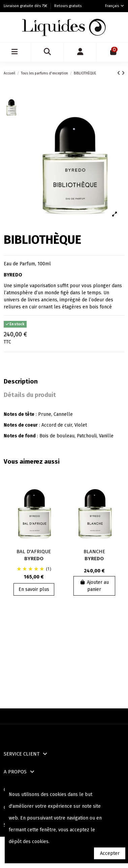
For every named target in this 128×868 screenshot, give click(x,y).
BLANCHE (94, 552)
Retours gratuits (68, 6)
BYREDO (34, 559)
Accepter (110, 853)
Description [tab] (21, 382)
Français (115, 6)
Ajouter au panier (94, 586)
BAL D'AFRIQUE (34, 552)
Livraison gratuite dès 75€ (26, 6)
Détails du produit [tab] (30, 395)
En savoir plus (34, 589)
